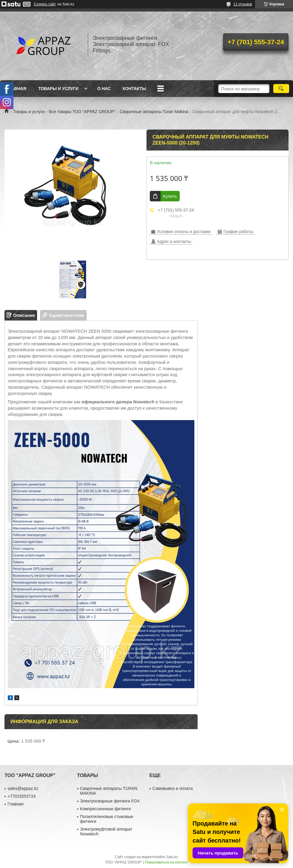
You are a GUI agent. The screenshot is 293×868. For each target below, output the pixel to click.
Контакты (134, 89)
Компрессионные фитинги (106, 809)
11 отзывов (243, 4)
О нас (104, 89)
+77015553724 (22, 796)
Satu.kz (172, 857)
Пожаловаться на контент (166, 862)
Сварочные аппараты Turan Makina (154, 112)
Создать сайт (45, 4)
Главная (16, 89)
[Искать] (281, 89)
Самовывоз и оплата (173, 788)
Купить (170, 196)
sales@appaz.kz (23, 788)
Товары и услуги (58, 89)
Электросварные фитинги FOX (110, 801)
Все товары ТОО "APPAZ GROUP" (82, 112)
